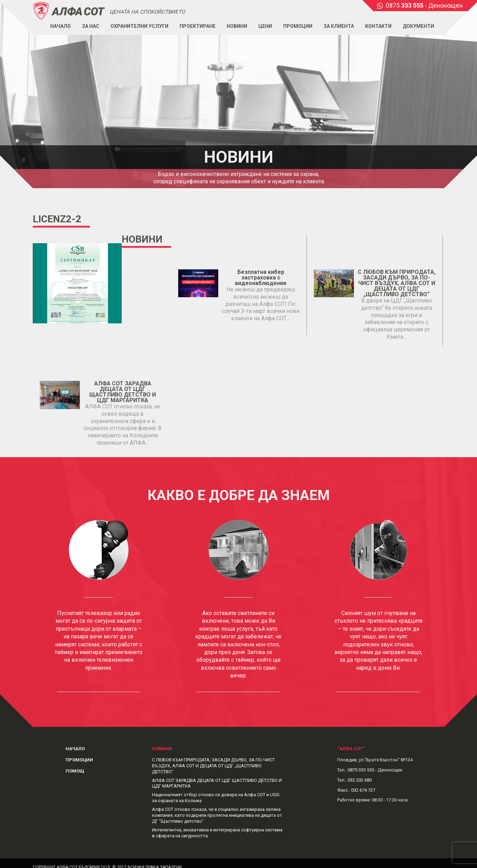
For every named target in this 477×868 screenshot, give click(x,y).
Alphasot (69, 10)
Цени (265, 26)
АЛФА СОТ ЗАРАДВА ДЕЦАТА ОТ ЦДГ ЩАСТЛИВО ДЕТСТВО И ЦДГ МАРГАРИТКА (123, 392)
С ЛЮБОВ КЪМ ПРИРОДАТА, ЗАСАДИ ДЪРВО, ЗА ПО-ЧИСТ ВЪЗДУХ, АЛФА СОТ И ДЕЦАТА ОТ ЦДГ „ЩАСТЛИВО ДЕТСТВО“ (397, 283)
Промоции (298, 26)
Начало (60, 26)
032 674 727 (363, 790)
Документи (418, 26)
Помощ (75, 771)
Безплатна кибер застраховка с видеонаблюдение (261, 278)
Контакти (378, 26)
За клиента (339, 26)
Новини (237, 26)
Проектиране (198, 26)
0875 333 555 (361, 770)
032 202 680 (360, 780)
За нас (91, 26)
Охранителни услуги (139, 26)
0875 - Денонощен (424, 5)
